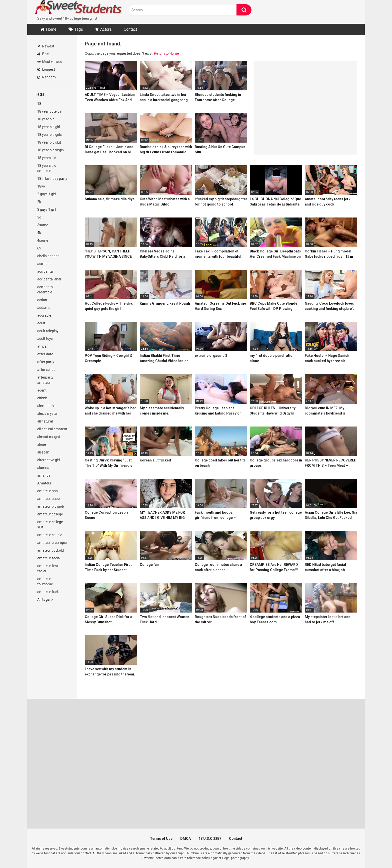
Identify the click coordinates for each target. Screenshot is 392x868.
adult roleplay (48, 331)
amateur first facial (48, 568)
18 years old (47, 158)
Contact (130, 29)
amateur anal (48, 491)
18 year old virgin (50, 150)
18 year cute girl (50, 111)
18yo (41, 186)
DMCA (185, 839)
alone (42, 444)
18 (39, 104)
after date (45, 354)
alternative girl (48, 460)
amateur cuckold (50, 550)
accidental (45, 271)
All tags (45, 600)
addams (44, 308)
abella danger (48, 256)
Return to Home (166, 53)
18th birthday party (52, 179)
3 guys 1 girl (46, 210)
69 (39, 248)
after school (47, 370)
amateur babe (48, 499)
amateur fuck (48, 592)
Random (46, 77)
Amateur (44, 483)
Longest (46, 69)
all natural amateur (52, 429)
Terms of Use (161, 839)
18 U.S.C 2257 (210, 839)
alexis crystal (47, 414)
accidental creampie (45, 290)
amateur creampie (52, 543)
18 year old (46, 119)
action (42, 300)
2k (39, 202)
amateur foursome (45, 581)
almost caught (49, 437)
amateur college (50, 514)
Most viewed (50, 62)
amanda (44, 475)
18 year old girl (49, 127)
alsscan (43, 452)
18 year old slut (49, 142)
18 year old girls (49, 135)
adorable (44, 315)
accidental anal (49, 279)
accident (44, 264)
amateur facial (49, 558)
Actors (106, 29)
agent (42, 390)
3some (43, 225)
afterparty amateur (45, 380)
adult (41, 323)
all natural (45, 421)
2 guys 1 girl (46, 194)
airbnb (42, 398)
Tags (79, 29)
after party (46, 362)
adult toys (45, 339)
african (43, 346)
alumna (43, 468)
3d (39, 217)
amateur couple (50, 535)
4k (39, 233)
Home (51, 29)
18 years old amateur (47, 168)
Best (43, 54)
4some (43, 240)
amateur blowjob (51, 506)
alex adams (46, 406)
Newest (46, 46)
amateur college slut (50, 525)
